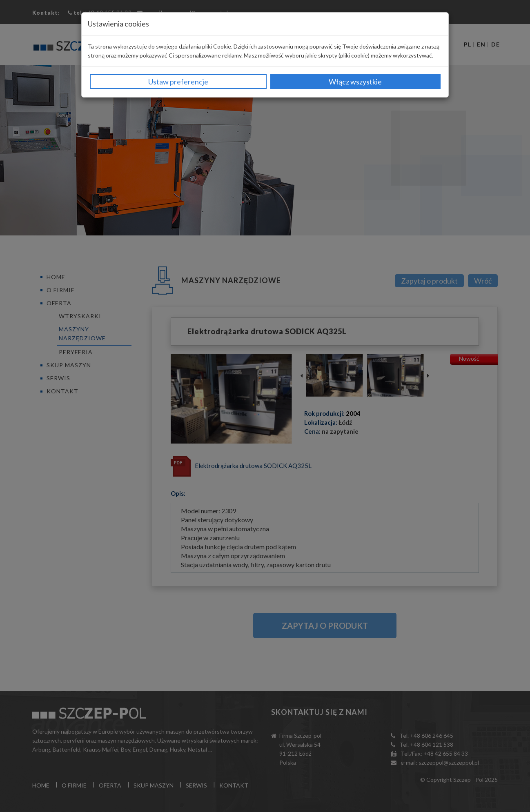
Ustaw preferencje (178, 82)
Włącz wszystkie (355, 82)
